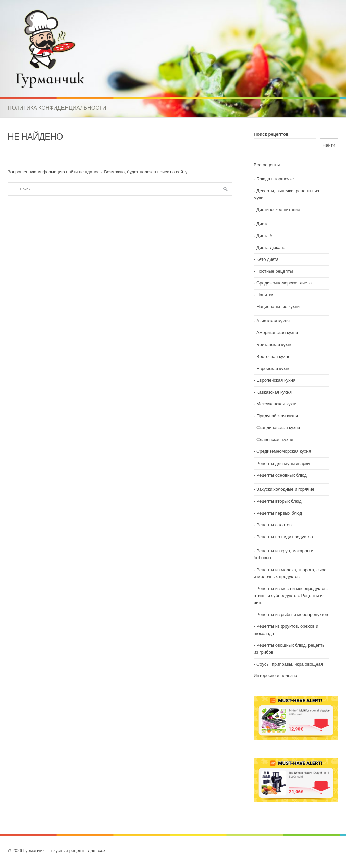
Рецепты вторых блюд (279, 501)
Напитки (265, 295)
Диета (263, 224)
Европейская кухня (276, 380)
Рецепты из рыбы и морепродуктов (292, 614)
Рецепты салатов (274, 525)
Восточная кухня (273, 357)
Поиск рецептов (271, 134)
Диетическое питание (278, 210)
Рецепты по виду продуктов (285, 537)
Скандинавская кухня (278, 428)
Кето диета (268, 259)
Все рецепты (267, 165)
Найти (329, 145)
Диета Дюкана (271, 247)
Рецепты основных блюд (282, 475)
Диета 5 (264, 236)
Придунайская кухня (277, 416)
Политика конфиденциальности (57, 108)
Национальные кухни (278, 307)
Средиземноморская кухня (284, 451)
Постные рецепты (275, 271)
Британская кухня (275, 344)
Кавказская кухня (274, 392)
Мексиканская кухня (277, 404)
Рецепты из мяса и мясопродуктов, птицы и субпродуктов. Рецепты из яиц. (291, 596)
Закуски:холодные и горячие (285, 489)
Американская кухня (277, 333)
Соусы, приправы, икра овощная (290, 664)
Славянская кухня (275, 439)
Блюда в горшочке (275, 179)
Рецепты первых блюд (279, 513)
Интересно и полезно (275, 676)
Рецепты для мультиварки (283, 463)
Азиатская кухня (273, 321)
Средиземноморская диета (284, 283)
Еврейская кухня (274, 368)
